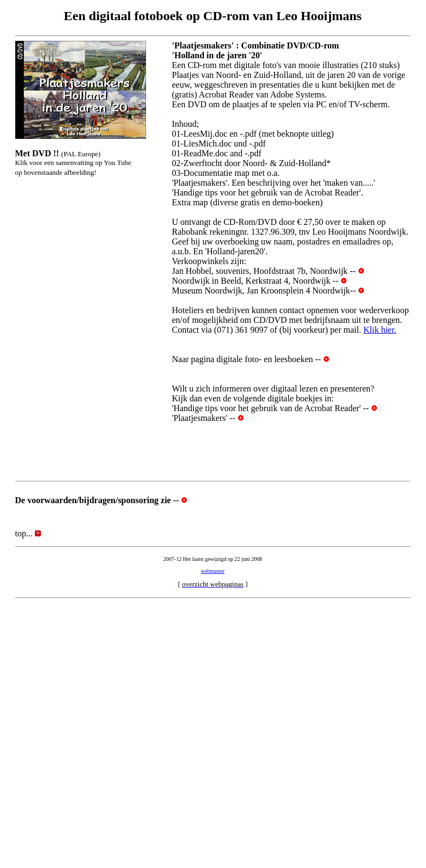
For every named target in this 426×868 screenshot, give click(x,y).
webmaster (213, 571)
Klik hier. (380, 330)
